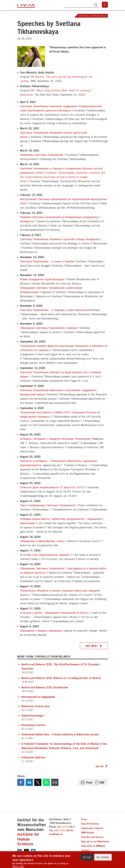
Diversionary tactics (33, 725)
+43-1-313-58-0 (65, 827)
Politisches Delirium (33, 757)
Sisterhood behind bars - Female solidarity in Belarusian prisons (60, 734)
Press (84, 819)
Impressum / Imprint (92, 828)
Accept (87, 858)
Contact (85, 850)
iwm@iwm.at (56, 834)
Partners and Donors (92, 837)
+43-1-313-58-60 (63, 830)
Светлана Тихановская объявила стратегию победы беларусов (59, 239)
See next (92, 646)
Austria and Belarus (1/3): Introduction (45, 687)
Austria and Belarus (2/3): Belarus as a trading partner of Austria (61, 678)
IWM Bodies (88, 833)
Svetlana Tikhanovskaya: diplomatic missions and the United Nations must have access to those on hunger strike (63, 177)
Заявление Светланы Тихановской (42, 155)
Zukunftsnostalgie (32, 715)
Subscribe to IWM (93, 846)
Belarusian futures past (36, 706)
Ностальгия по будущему (38, 697)
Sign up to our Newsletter (95, 841)
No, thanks (103, 858)
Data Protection (90, 824)
